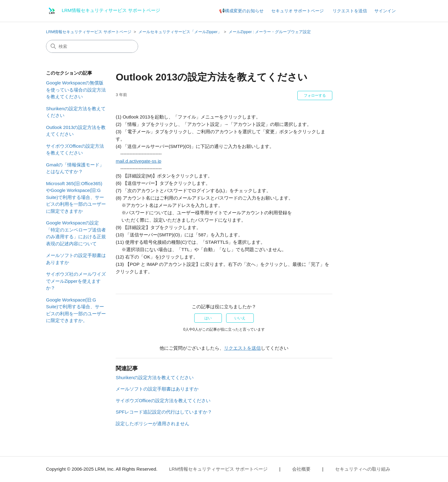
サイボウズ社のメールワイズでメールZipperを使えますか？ (76, 281)
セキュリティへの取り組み (363, 469)
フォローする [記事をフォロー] (315, 95)
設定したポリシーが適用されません (153, 424)
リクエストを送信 (350, 11)
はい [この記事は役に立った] (208, 318)
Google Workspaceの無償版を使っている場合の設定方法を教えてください (76, 90)
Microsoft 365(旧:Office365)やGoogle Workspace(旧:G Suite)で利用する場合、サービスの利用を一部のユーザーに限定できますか (76, 197)
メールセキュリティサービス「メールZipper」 (180, 32)
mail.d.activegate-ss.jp (138, 161)
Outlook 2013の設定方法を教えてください (76, 131)
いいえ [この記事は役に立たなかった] (240, 318)
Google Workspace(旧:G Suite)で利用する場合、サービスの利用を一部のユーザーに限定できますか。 (76, 310)
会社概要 (301, 469)
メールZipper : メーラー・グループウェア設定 (270, 32)
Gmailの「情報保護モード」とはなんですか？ (75, 168)
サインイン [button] (385, 11)
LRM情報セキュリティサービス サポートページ (89, 32)
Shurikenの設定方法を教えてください (76, 112)
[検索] (92, 46)
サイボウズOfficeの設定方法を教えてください (75, 150)
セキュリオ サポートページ (298, 11)
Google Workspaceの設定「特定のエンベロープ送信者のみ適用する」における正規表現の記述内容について (76, 233)
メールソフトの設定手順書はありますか (76, 259)
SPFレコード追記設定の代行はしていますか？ (164, 412)
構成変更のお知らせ (244, 11)
